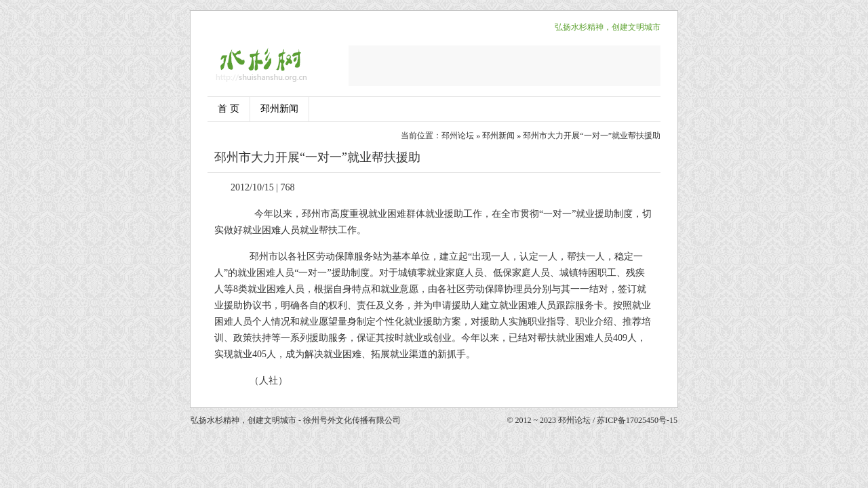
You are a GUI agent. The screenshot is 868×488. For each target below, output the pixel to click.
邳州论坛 (458, 136)
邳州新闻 (279, 109)
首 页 (229, 109)
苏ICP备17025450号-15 (637, 420)
